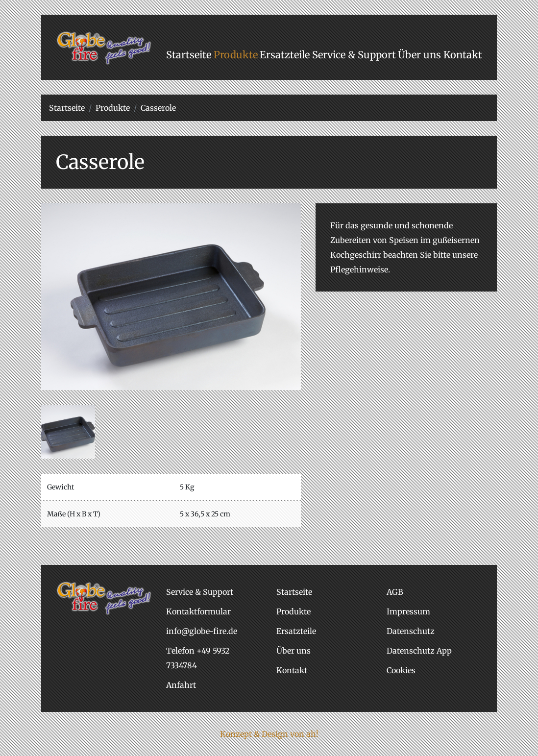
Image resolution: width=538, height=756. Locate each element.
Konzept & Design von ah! (269, 734)
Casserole (158, 108)
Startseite (67, 108)
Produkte (113, 108)
